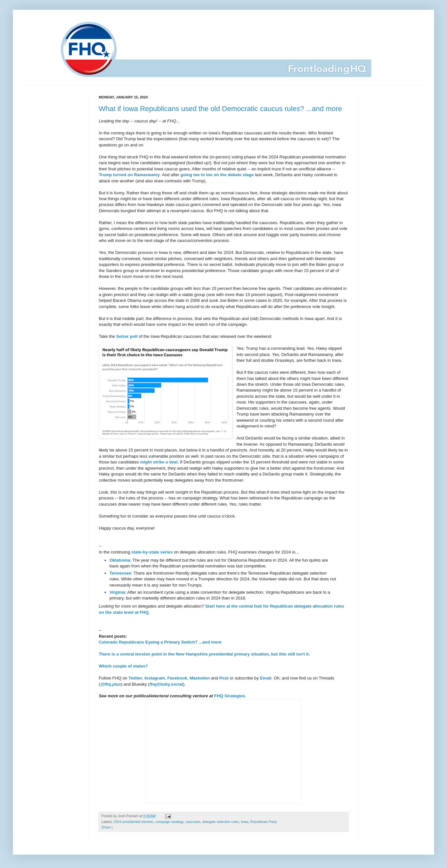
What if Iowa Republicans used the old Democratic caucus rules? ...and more (220, 109)
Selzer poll (127, 336)
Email (265, 678)
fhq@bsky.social (166, 684)
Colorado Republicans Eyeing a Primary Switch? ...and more (160, 642)
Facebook (178, 678)
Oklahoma (120, 560)
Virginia (117, 592)
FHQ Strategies (229, 696)
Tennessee (120, 573)
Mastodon (200, 678)
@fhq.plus (110, 684)
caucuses (193, 822)
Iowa (245, 822)
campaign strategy (169, 822)
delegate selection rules (220, 822)
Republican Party (264, 822)
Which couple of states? (123, 666)
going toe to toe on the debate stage (217, 175)
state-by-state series (152, 552)
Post (224, 678)
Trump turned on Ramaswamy (129, 175)
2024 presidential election (133, 822)
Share (106, 827)
